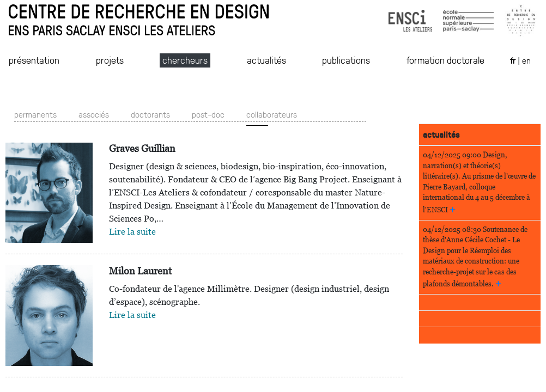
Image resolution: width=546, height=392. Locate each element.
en (526, 60)
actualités (266, 60)
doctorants (150, 114)
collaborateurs (272, 114)
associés (94, 114)
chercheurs (185, 60)
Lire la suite (132, 232)
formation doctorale (445, 60)
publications (346, 60)
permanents (35, 114)
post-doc (208, 114)
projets (110, 60)
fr (514, 60)
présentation (34, 60)
